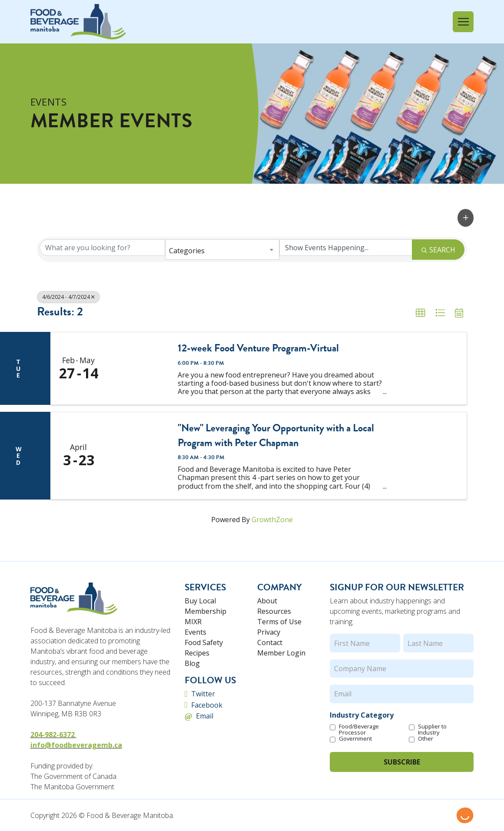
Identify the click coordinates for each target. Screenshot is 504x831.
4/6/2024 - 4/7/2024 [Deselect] (68, 297)
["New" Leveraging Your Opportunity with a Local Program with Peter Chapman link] (138, 455)
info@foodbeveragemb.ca (76, 745)
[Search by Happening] (346, 248)
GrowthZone (272, 520)
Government (355, 738)
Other (426, 738)
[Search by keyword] (102, 248)
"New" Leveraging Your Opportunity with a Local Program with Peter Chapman (276, 435)
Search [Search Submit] (438, 250)
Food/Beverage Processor (359, 729)
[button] (463, 22)
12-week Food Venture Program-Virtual (258, 348)
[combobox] (222, 250)
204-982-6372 (53, 735)
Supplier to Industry (432, 729)
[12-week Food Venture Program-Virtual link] (138, 368)
